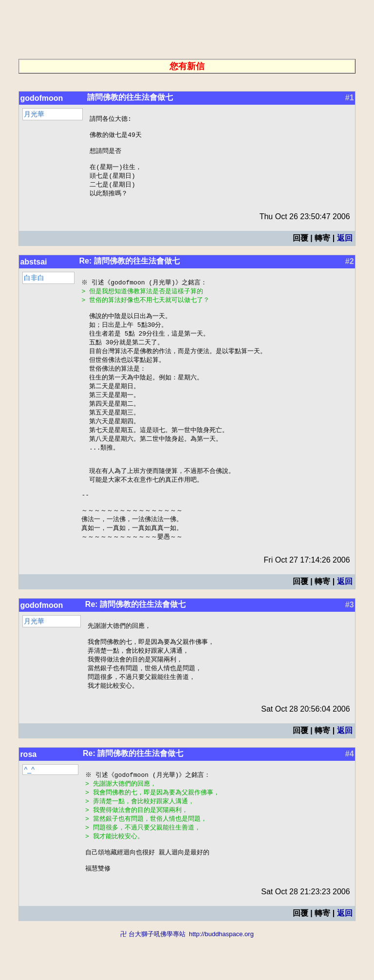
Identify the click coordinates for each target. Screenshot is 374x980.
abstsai (33, 270)
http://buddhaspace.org (221, 975)
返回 (345, 246)
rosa (28, 788)
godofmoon (41, 98)
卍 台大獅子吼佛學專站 (153, 975)
